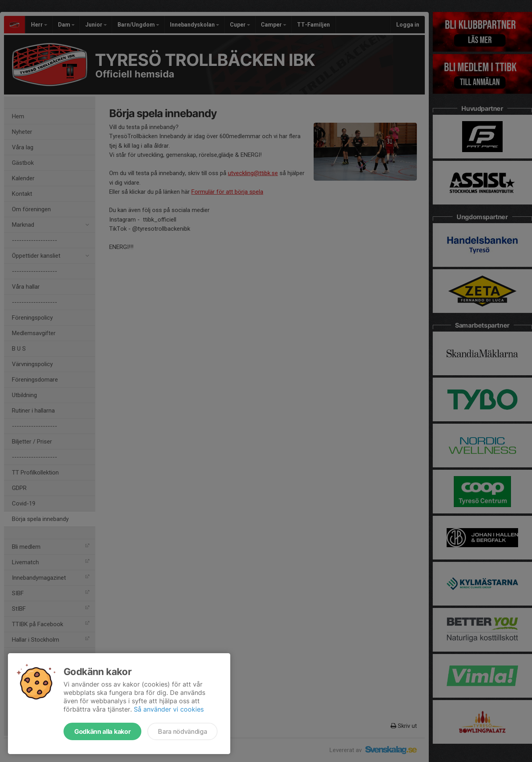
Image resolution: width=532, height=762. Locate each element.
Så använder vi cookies (169, 709)
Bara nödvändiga (182, 731)
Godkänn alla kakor (102, 731)
